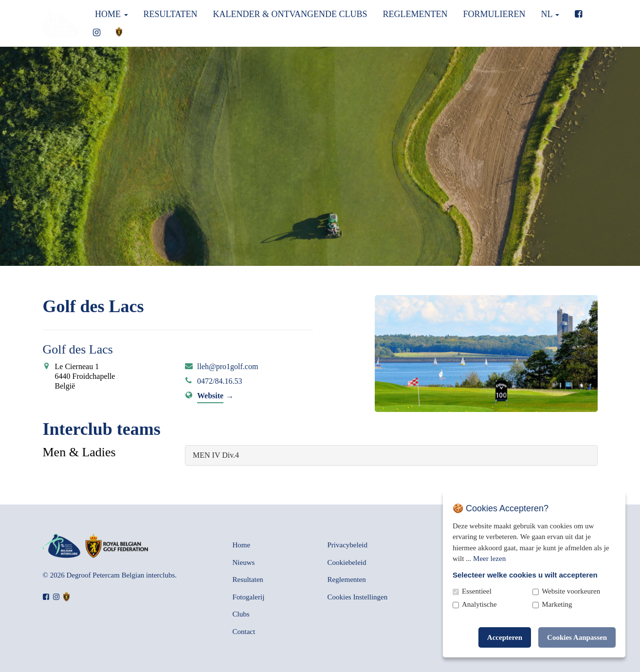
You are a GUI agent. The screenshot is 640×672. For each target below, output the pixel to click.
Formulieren (494, 14)
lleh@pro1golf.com (228, 366)
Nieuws (244, 562)
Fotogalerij (249, 597)
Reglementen (415, 14)
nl (550, 14)
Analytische (479, 604)
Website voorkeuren (571, 591)
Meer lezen (489, 559)
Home (110, 14)
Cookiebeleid (347, 562)
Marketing (557, 604)
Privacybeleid (347, 545)
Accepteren (505, 637)
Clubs (241, 614)
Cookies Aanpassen (577, 637)
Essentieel (477, 591)
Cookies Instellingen (358, 597)
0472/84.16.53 (219, 381)
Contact (244, 632)
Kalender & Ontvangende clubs (290, 14)
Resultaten (171, 14)
